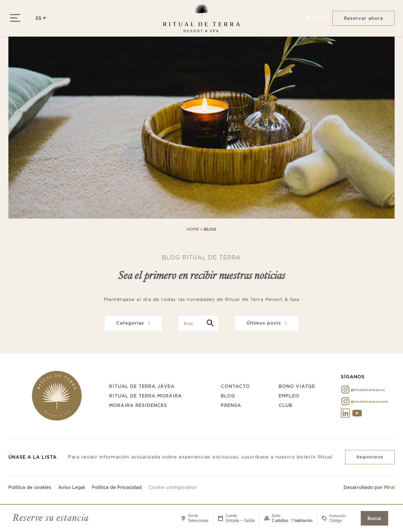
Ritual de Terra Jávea (142, 386)
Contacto (235, 386)
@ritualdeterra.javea (368, 390)
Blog (228, 396)
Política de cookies (30, 487)
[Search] (210, 323)
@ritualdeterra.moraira (369, 402)
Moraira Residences (138, 405)
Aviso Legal (72, 487)
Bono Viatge (297, 386)
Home (193, 229)
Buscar (374, 518)
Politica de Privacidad (117, 487)
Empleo (289, 396)
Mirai (389, 487)
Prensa (231, 405)
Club (286, 405)
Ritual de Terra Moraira (146, 396)
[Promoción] (343, 521)
